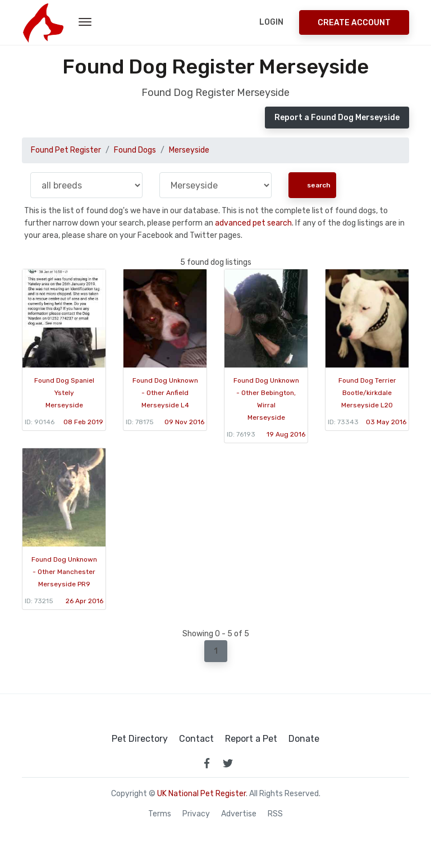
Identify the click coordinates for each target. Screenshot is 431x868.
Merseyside (189, 150)
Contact (196, 739)
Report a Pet (251, 739)
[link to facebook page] (207, 763)
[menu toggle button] (85, 22)
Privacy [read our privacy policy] (196, 814)
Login (271, 22)
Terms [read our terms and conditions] (160, 814)
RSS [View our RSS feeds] (275, 814)
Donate (304, 739)
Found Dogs (135, 150)
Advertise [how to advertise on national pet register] (239, 814)
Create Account (354, 23)
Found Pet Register (66, 150)
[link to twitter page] (228, 763)
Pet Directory (140, 739)
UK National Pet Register (201, 794)
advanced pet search (253, 223)
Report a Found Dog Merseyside (337, 118)
